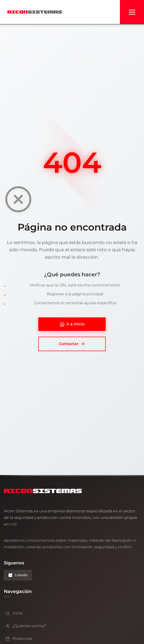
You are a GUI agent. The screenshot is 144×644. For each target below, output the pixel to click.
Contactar (72, 344)
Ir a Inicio (72, 324)
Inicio (14, 613)
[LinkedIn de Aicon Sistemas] (18, 575)
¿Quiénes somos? (26, 626)
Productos (19, 639)
